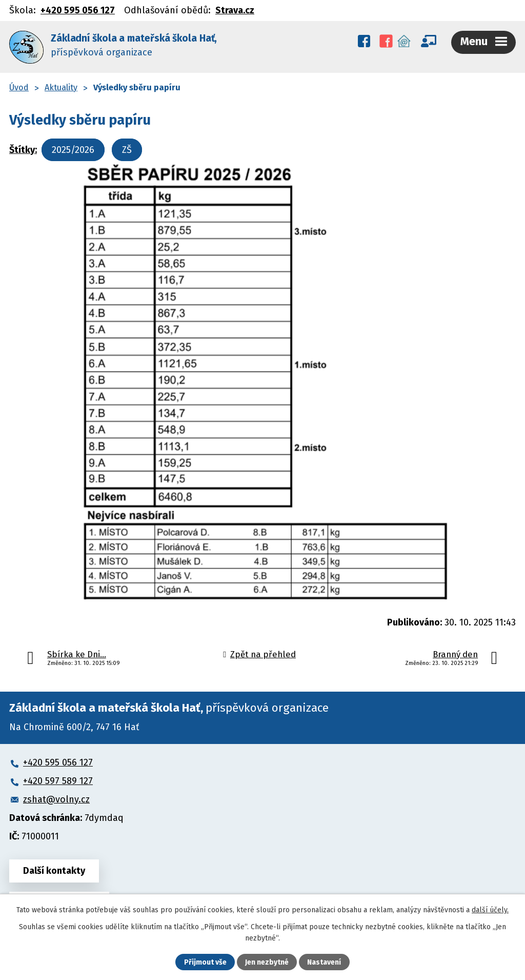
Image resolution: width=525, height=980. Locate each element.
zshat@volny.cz (56, 799)
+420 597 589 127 (58, 781)
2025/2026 (73, 150)
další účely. (490, 910)
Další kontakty (54, 871)
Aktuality (61, 87)
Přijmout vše (205, 962)
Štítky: (23, 150)
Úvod (19, 87)
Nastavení (324, 962)
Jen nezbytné (267, 962)
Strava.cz (235, 10)
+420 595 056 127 (78, 10)
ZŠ (127, 150)
